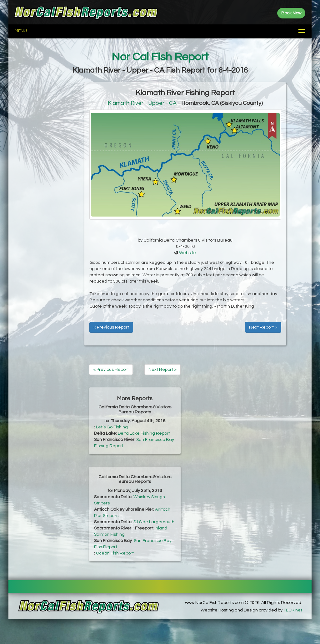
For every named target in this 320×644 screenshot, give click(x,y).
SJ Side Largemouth (154, 522)
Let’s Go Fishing (112, 427)
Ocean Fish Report (115, 553)
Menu (21, 31)
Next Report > (263, 327)
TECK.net (293, 610)
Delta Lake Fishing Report (144, 433)
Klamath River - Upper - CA (142, 103)
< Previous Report (111, 327)
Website (187, 253)
